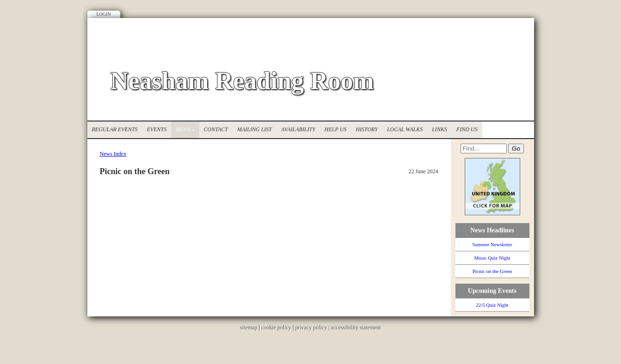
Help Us (335, 129)
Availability (298, 129)
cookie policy (276, 328)
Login (104, 14)
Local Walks (405, 129)
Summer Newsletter (492, 244)
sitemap (249, 328)
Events (157, 129)
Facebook (513, 39)
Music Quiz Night (492, 258)
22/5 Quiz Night (492, 305)
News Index (113, 154)
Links (440, 129)
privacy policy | (313, 328)
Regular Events (115, 129)
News (185, 129)
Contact (216, 129)
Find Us (467, 129)
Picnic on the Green (492, 271)
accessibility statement (356, 328)
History (367, 129)
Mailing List (255, 129)
